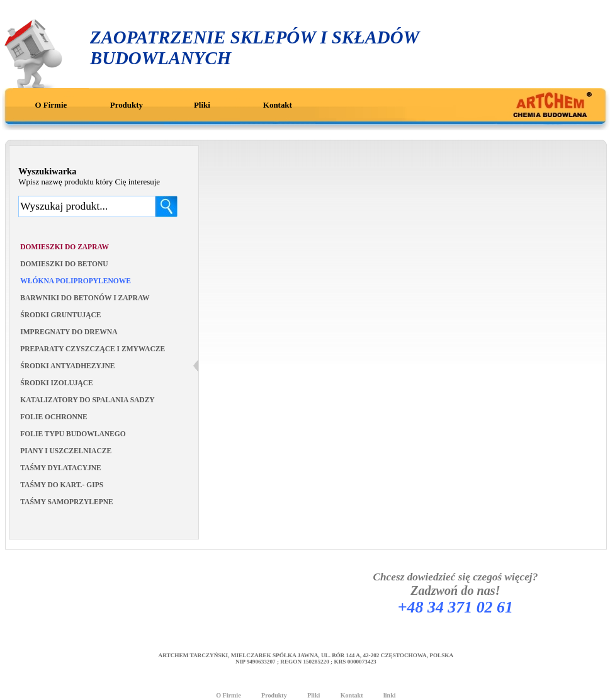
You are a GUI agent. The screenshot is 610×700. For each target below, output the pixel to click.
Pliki (202, 105)
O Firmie (51, 105)
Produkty (127, 105)
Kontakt (278, 105)
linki (390, 695)
